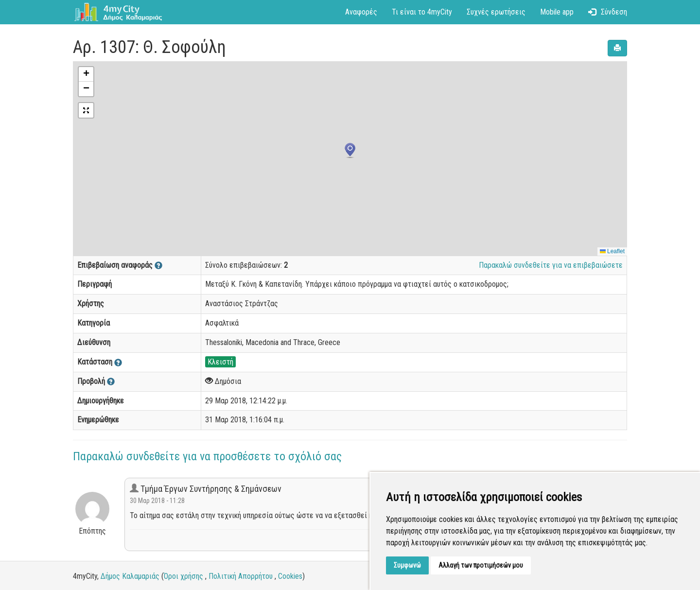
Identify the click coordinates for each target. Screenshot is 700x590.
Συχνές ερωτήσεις (496, 12)
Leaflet (612, 251)
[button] (350, 151)
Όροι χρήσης (184, 576)
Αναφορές (361, 12)
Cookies (290, 576)
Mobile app (557, 12)
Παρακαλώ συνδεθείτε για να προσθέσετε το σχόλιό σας (207, 456)
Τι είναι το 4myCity (422, 12)
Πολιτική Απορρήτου (241, 576)
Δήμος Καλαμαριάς (130, 576)
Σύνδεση (608, 12)
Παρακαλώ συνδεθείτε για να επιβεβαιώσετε (551, 265)
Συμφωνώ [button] (407, 565)
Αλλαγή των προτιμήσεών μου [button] (481, 565)
